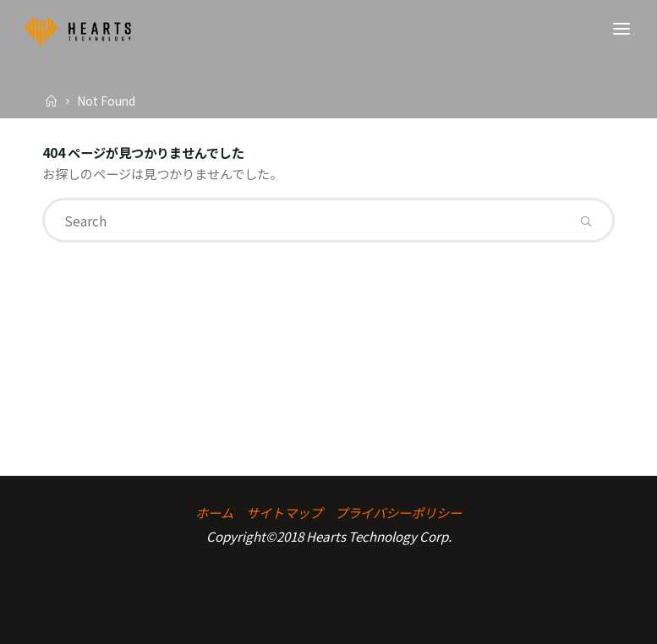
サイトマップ (284, 512)
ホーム (214, 512)
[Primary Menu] (621, 30)
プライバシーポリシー (398, 512)
